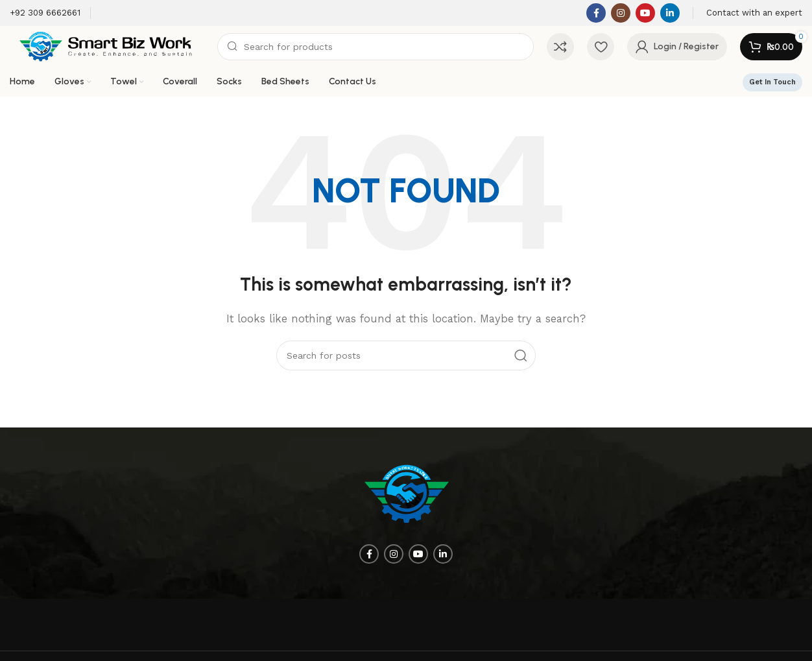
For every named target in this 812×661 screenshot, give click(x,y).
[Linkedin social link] (670, 13)
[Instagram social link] (621, 13)
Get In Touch (772, 82)
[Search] (376, 47)
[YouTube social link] (645, 13)
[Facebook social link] (596, 13)
